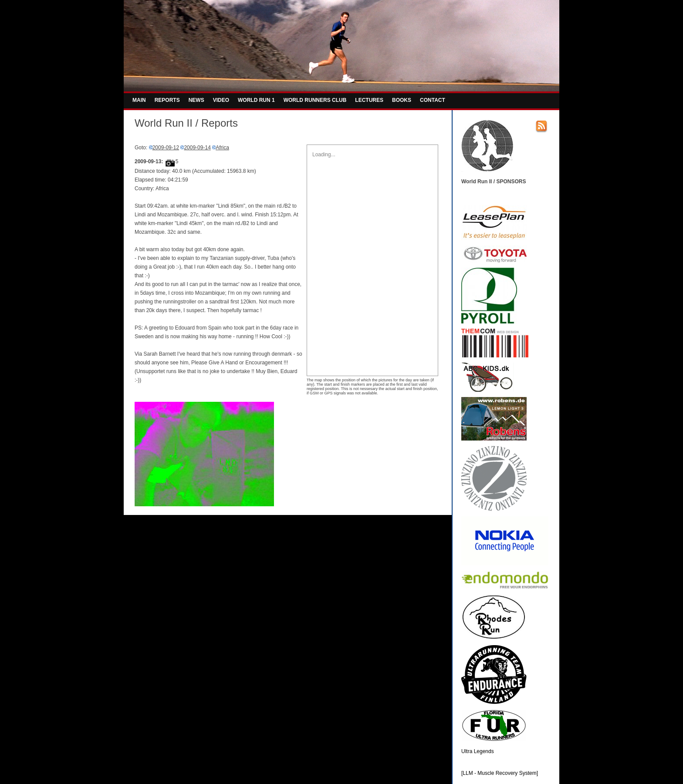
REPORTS (167, 100)
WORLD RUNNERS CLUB (315, 100)
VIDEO (221, 100)
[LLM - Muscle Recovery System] (500, 773)
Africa (222, 148)
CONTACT (433, 100)
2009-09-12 (166, 148)
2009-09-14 (197, 148)
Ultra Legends (478, 751)
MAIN (139, 100)
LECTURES (369, 100)
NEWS (196, 100)
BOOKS (402, 100)
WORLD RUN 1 (256, 100)
